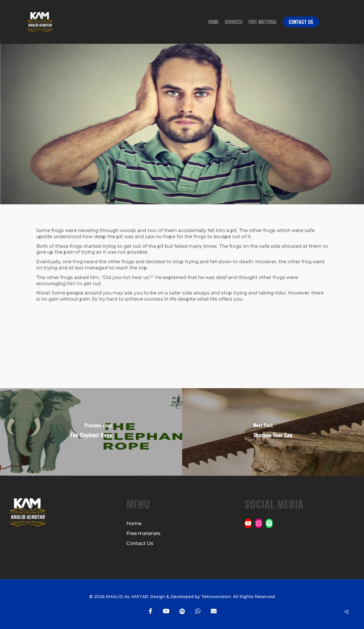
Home (213, 22)
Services (234, 22)
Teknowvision (215, 597)
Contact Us (301, 22)
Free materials (143, 533)
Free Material (263, 22)
